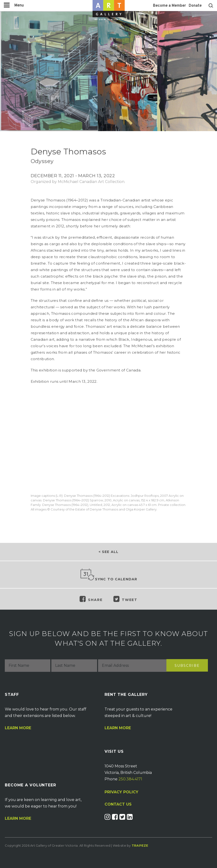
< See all (108, 552)
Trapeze (140, 845)
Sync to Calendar (109, 575)
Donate (195, 6)
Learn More (18, 728)
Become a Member (169, 6)
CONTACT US (118, 804)
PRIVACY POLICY (121, 792)
